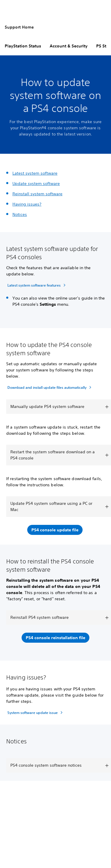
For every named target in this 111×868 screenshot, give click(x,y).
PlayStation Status (23, 46)
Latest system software (35, 173)
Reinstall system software (37, 194)
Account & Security (69, 46)
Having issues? (27, 204)
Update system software (36, 183)
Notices (20, 214)
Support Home (19, 27)
